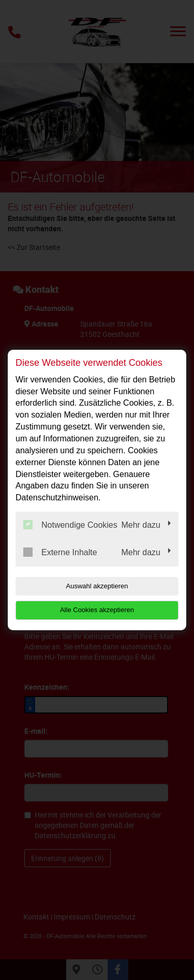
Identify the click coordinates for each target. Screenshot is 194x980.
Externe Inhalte (60, 552)
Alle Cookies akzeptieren (97, 610)
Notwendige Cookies (70, 525)
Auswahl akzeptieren (97, 586)
